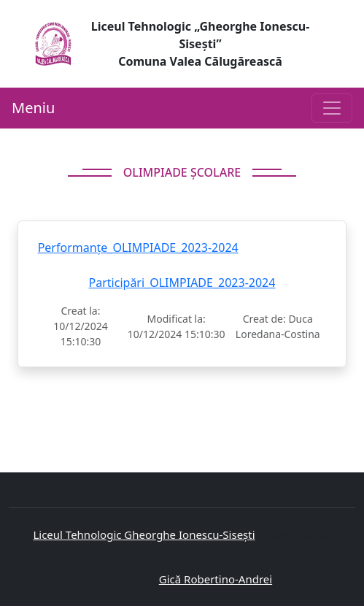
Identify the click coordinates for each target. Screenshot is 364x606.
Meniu (33, 108)
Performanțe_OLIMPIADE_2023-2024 (138, 248)
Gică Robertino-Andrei (216, 579)
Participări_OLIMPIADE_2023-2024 (182, 283)
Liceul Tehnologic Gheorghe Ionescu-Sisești (144, 534)
